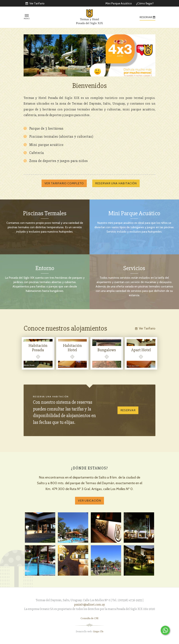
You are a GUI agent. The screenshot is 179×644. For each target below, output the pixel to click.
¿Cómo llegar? (145, 3)
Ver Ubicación (89, 501)
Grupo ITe (98, 631)
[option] (89, 55)
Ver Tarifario (35, 3)
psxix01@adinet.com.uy (89, 605)
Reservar (128, 410)
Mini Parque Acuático (119, 3)
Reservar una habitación (116, 183)
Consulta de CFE (89, 618)
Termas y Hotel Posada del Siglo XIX (89, 21)
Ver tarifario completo (64, 183)
